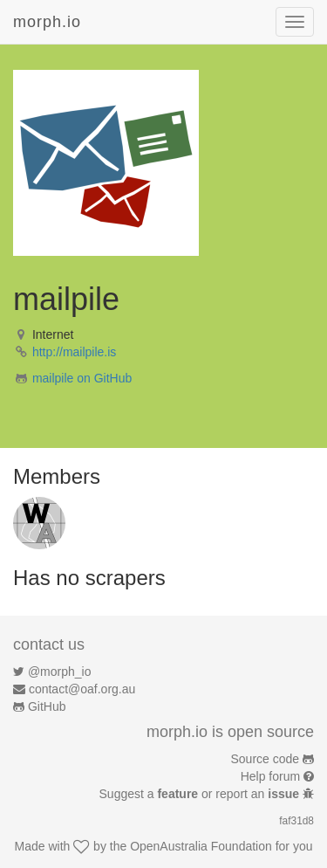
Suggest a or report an (201, 794)
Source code (266, 759)
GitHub (47, 706)
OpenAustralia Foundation (201, 846)
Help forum (270, 776)
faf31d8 (296, 821)
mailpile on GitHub (82, 378)
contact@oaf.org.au (82, 689)
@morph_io (60, 672)
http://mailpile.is (74, 352)
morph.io (47, 22)
